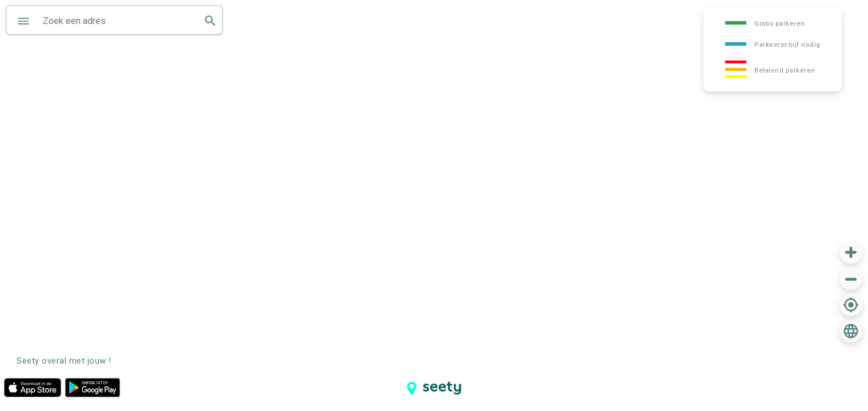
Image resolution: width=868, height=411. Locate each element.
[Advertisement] (762, 371)
